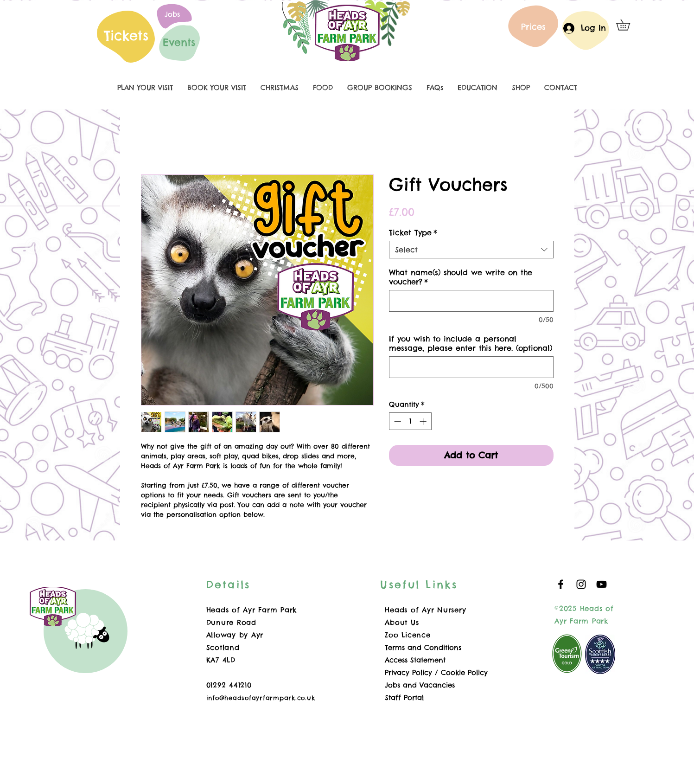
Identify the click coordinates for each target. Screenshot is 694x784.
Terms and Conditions (423, 647)
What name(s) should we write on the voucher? (461, 277)
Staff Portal (404, 697)
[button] (628, 25)
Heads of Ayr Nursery (425, 610)
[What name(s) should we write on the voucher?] (471, 301)
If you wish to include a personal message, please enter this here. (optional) (471, 343)
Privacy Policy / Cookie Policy (436, 672)
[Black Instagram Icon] (581, 584)
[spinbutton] (410, 421)
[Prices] (534, 26)
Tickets (126, 35)
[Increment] (424, 421)
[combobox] (471, 250)
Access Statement (415, 660)
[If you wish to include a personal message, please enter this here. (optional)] (471, 367)
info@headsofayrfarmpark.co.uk (261, 698)
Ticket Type (413, 232)
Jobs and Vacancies (420, 685)
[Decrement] (397, 421)
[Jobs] (172, 14)
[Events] (179, 42)
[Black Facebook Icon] (561, 584)
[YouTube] (602, 584)
